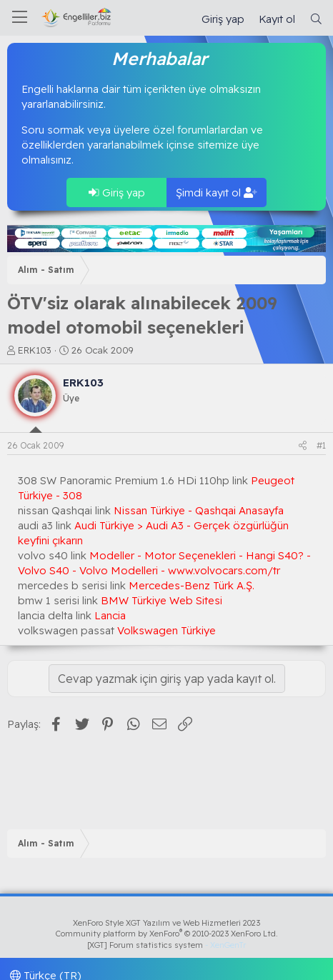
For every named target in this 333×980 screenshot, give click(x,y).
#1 (321, 445)
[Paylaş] (303, 446)
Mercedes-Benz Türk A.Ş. (192, 585)
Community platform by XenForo (167, 934)
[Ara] (316, 19)
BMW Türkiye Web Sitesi (161, 600)
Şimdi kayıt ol (217, 192)
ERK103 (35, 350)
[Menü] (20, 18)
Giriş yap (117, 192)
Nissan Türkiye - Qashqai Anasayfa (199, 510)
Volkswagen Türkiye (166, 630)
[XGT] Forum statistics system (166, 945)
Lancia (110, 615)
